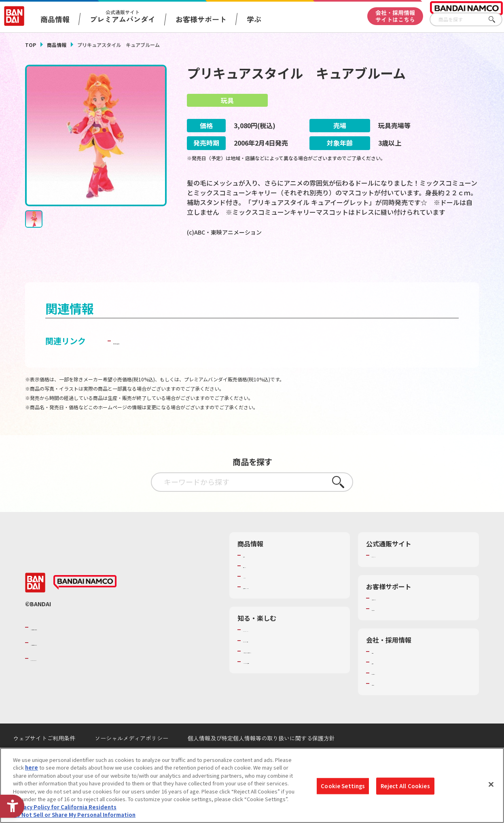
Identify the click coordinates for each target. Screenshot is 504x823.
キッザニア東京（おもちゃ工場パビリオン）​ (290, 674)
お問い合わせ (388, 702)
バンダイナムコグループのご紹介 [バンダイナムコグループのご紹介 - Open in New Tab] (79, 646)
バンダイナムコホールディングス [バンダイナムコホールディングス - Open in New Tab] (79, 662)
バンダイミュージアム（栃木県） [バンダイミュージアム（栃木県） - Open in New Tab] (283, 688)
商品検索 (254, 574)
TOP (31, 45)
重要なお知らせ (390, 628)
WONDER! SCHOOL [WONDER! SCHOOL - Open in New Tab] (266, 649)
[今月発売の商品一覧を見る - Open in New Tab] (409, 265)
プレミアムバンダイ (395, 574)
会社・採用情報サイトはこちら (395, 16)
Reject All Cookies (405, 786)
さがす (496, 20)
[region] (252, 785)
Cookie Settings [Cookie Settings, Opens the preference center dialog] (343, 786)
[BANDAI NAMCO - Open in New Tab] (85, 602)
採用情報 (382, 681)
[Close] (491, 784)
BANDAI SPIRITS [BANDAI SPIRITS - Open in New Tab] (55, 677)
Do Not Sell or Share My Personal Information (74, 815)
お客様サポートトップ (398, 617)
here (32, 767)
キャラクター (259, 595)
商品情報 (57, 45)
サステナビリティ (393, 692)
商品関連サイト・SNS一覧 (274, 606)
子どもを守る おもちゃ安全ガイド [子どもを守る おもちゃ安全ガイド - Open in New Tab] (175, 360)
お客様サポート (201, 19)
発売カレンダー (262, 585)
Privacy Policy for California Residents (65, 807)
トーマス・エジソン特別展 (275, 660)
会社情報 (382, 671)
